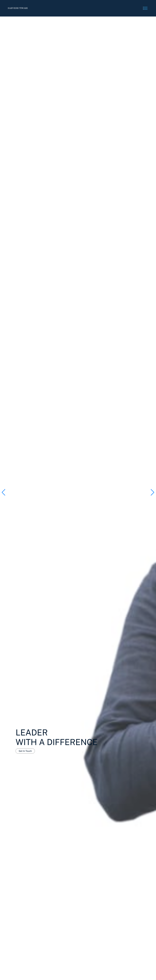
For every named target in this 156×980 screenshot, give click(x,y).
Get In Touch (25, 751)
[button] (152, 492)
